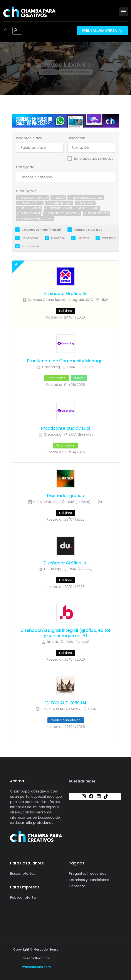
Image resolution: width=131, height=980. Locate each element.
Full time (83, 238)
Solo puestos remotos (94, 159)
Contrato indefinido (88, 230)
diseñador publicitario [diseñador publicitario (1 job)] (37, 219)
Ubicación (76, 138)
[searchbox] (65, 177)
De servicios (30, 238)
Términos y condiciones (89, 880)
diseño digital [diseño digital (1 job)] (31, 213)
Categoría (25, 167)
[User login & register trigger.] (16, 31)
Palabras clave (29, 138)
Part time (109, 238)
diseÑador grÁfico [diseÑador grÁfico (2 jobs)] (34, 198)
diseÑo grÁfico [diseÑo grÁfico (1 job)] (32, 203)
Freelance (58, 238)
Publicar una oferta (102, 31)
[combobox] (65, 177)
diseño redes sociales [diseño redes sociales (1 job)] (88, 198)
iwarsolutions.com (36, 967)
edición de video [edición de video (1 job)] (61, 203)
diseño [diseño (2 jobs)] (60, 198)
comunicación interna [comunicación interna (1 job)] (64, 213)
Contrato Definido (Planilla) (42, 230)
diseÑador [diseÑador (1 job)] (87, 203)
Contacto (77, 886)
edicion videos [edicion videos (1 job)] (31, 208)
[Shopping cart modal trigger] (6, 31)
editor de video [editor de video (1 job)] (98, 213)
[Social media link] (117, 949)
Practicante (30, 246)
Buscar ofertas (23, 873)
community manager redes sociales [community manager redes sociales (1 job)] (74, 208)
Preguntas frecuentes (87, 873)
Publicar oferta (23, 897)
